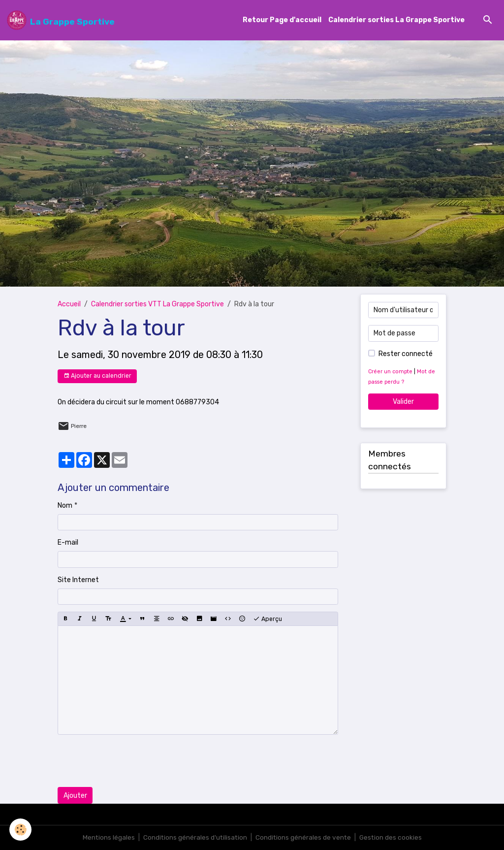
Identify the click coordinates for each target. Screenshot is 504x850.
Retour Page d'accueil (282, 20)
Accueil (69, 305)
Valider (403, 402)
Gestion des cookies (392, 837)
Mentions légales (107, 837)
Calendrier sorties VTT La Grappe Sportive (157, 305)
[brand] (61, 20)
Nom (65, 506)
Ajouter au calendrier (97, 376)
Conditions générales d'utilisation (194, 837)
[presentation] (132, 761)
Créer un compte (391, 372)
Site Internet (78, 580)
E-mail (68, 543)
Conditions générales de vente (304, 837)
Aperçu (268, 619)
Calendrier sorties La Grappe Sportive (396, 20)
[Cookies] (21, 830)
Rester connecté (406, 354)
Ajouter (75, 796)
